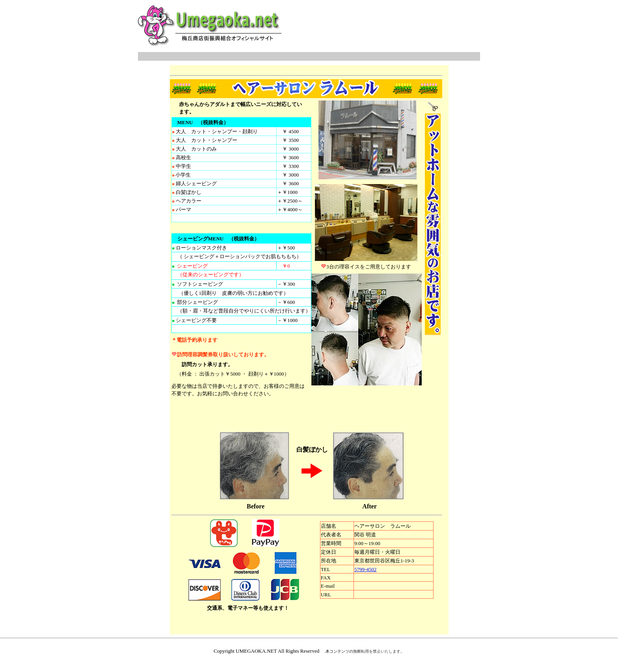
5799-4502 (365, 569)
